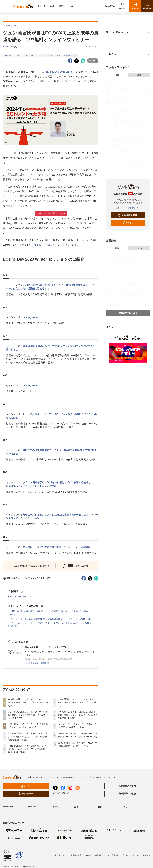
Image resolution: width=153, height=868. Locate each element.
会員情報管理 (76, 855)
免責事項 (88, 855)
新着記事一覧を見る (128, 313)
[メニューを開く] (6, 6)
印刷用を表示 (11, 578)
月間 (139, 75)
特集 (61, 6)
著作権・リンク (61, 855)
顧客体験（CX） (70, 55)
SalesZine (32, 807)
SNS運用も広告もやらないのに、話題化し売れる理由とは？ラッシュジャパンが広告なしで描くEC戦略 (78, 715)
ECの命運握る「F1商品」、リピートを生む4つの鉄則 (128, 305)
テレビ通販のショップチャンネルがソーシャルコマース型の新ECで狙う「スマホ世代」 (78, 702)
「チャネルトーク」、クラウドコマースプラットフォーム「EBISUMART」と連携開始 (50, 623)
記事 (52, 6)
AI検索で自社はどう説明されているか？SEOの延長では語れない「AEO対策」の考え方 (28, 702)
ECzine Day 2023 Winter (60, 72)
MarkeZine (8, 807)
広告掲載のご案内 (127, 786)
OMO (18, 55)
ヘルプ (49, 855)
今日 (117, 75)
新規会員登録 (127, 215)
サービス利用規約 (112, 855)
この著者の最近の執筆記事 (37, 663)
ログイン (128, 223)
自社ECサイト (30, 55)
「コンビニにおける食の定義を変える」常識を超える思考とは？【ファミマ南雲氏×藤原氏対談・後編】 (28, 749)
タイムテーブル (42, 245)
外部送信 (146, 855)
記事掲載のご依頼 (127, 794)
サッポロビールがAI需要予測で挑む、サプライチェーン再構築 (56, 547)
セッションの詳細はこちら (51, 213)
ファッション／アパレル (50, 55)
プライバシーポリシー (131, 855)
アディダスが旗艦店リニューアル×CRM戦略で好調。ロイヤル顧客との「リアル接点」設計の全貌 (27, 715)
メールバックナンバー (128, 208)
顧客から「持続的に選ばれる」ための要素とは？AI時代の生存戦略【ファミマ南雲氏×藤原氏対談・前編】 (28, 737)
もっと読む (13, 626)
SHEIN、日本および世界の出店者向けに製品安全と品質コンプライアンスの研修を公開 (51, 619)
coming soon (30, 317)
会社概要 (98, 855)
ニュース (42, 6)
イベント (72, 6)
